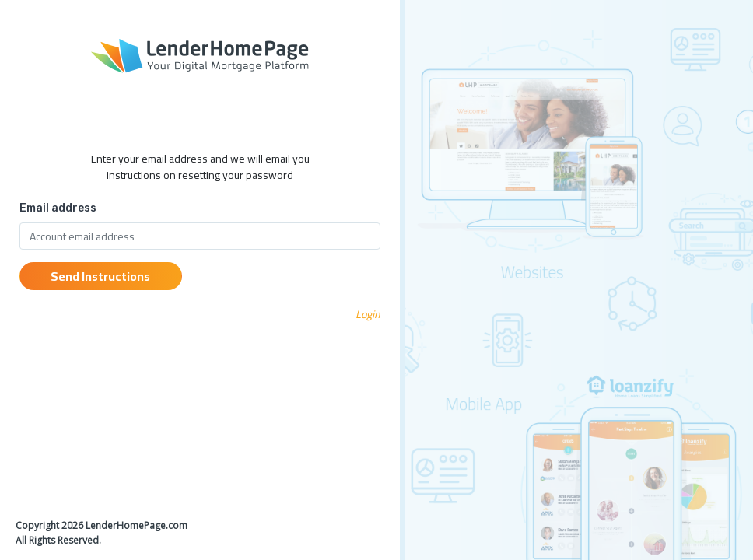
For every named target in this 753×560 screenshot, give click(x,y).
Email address (58, 208)
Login (368, 314)
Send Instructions (100, 276)
